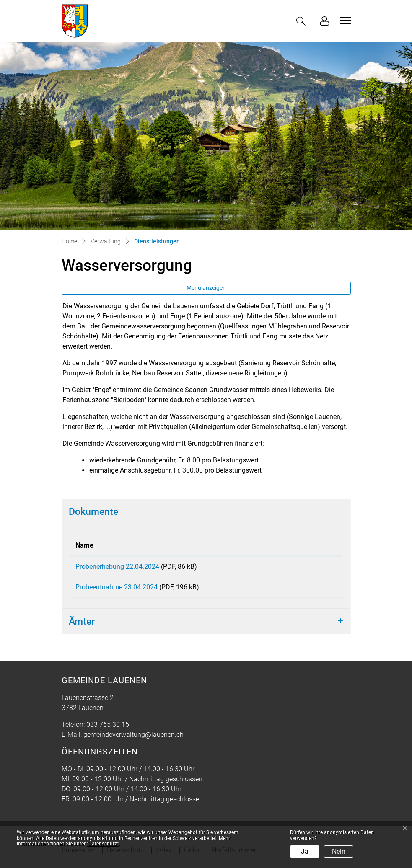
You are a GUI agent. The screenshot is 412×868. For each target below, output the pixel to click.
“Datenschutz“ (103, 844)
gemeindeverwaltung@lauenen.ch (133, 740)
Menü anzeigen (206, 288)
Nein (339, 851)
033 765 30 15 (108, 730)
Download (306, 568)
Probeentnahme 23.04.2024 (117, 590)
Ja (305, 851)
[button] (303, 21)
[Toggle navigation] (345, 21)
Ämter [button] (82, 627)
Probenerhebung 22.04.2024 (117, 567)
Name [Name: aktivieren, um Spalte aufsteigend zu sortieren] (84, 545)
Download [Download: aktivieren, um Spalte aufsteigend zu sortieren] (290, 545)
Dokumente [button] (93, 511)
